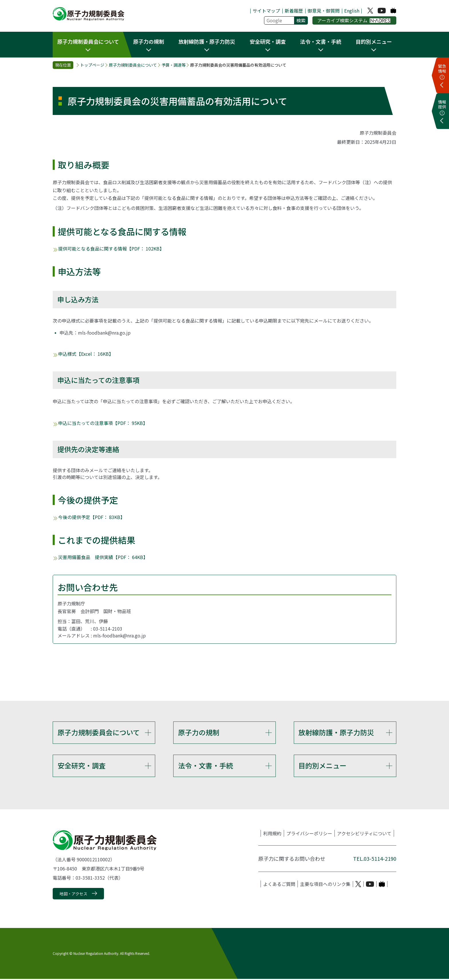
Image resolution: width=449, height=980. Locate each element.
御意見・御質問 (324, 11)
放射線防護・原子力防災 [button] (207, 41)
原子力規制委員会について (133, 65)
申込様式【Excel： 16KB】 (86, 354)
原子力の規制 (199, 732)
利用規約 (272, 835)
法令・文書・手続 (206, 766)
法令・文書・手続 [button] (321, 41)
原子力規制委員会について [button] (88, 41)
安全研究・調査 (82, 766)
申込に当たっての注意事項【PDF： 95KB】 (103, 423)
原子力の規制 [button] (149, 41)
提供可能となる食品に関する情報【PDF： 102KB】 (111, 249)
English (352, 11)
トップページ (92, 65)
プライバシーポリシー (309, 835)
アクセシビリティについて (364, 835)
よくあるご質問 (279, 885)
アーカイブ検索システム (354, 20)
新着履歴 (294, 11)
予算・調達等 (174, 65)
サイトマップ (266, 11)
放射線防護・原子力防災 (336, 732)
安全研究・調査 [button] (268, 41)
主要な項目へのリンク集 (325, 885)
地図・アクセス (73, 895)
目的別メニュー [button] (374, 41)
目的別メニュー (322, 766)
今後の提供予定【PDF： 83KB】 (91, 517)
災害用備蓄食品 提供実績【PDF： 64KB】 (103, 557)
